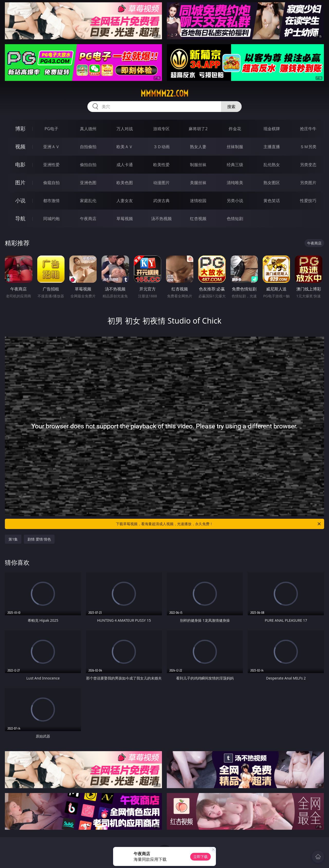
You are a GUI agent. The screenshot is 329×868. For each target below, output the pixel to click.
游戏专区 (161, 129)
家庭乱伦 (88, 201)
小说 (20, 200)
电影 (20, 164)
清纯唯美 (235, 183)
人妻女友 (125, 201)
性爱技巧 (308, 201)
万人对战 (125, 129)
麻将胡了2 (198, 129)
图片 (20, 182)
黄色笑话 (272, 201)
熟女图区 (272, 183)
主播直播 (272, 147)
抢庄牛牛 (308, 129)
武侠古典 (161, 201)
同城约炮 (51, 219)
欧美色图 (125, 183)
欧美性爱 (161, 165)
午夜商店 (88, 219)
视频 (20, 147)
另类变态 (308, 165)
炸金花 (235, 129)
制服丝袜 (198, 165)
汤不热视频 (161, 219)
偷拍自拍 (88, 165)
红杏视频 (198, 219)
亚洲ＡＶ (51, 147)
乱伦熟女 (272, 165)
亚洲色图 (88, 183)
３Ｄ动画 (161, 147)
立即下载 (200, 857)
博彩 (20, 129)
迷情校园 (198, 201)
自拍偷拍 (88, 147)
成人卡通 (125, 165)
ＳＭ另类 (308, 147)
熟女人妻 (198, 147)
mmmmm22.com (164, 93)
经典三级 (235, 165)
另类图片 (308, 183)
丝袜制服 (235, 147)
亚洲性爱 (51, 165)
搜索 (231, 107)
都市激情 (51, 201)
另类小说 (235, 201)
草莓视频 (125, 219)
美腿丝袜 (198, 183)
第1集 (13, 539)
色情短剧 (235, 219)
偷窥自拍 (51, 183)
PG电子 (51, 129)
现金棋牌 (272, 129)
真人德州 (88, 129)
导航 (20, 218)
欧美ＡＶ (125, 147)
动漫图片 (161, 183)
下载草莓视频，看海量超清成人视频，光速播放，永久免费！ (219, 524)
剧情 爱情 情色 (39, 539)
